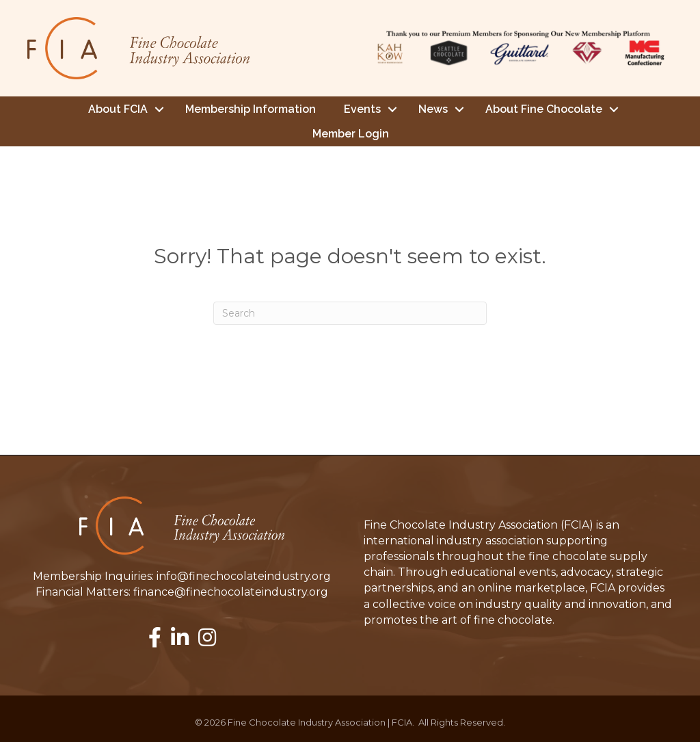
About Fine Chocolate (544, 108)
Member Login (351, 133)
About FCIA (118, 108)
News (433, 108)
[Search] (350, 313)
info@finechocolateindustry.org (244, 575)
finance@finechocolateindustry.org (231, 591)
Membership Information (251, 108)
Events (362, 108)
